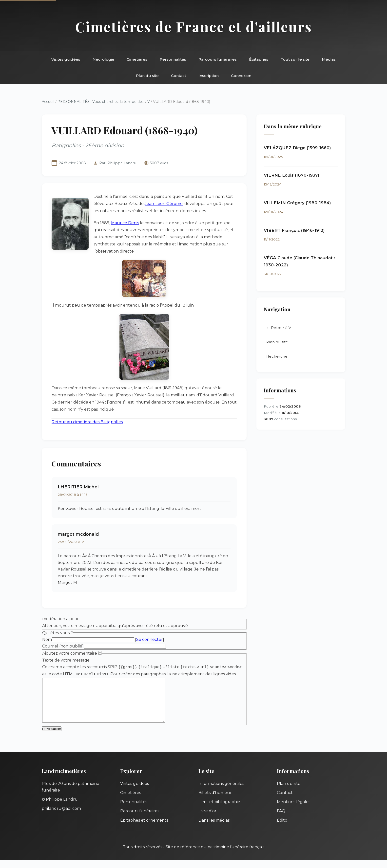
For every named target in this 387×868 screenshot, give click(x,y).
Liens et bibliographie (219, 810)
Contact (179, 76)
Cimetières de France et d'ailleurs (194, 27)
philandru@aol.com (61, 816)
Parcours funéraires (218, 59)
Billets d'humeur (215, 801)
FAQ (281, 819)
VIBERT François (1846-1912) (294, 230)
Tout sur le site (295, 59)
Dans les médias (214, 828)
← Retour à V (279, 328)
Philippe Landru (122, 163)
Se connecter (150, 639)
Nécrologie (103, 59)
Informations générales (221, 791)
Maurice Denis (125, 223)
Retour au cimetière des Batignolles (87, 422)
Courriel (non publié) (63, 646)
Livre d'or (207, 819)
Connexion (241, 76)
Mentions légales (294, 810)
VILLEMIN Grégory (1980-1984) (297, 203)
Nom (47, 639)
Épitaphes (259, 59)
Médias (329, 59)
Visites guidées (66, 59)
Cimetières (137, 59)
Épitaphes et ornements (144, 828)
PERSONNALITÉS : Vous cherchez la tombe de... (101, 102)
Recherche (277, 357)
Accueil (48, 102)
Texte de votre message (66, 660)
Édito (282, 828)
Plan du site (147, 76)
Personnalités (173, 59)
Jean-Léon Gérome (164, 204)
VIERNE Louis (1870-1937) (292, 175)
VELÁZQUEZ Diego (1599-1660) (297, 148)
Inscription (209, 76)
